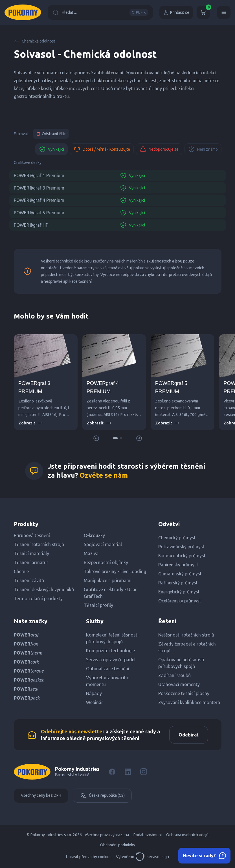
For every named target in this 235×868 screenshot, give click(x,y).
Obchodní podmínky (118, 845)
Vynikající (51, 149)
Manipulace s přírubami (108, 580)
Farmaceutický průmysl (182, 556)
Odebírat (189, 735)
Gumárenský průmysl (180, 574)
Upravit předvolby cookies (89, 857)
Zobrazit (31, 423)
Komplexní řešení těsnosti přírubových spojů (112, 638)
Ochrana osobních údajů (187, 835)
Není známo (203, 149)
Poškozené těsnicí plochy (184, 693)
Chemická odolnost (35, 41)
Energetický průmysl (179, 592)
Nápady (94, 693)
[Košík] (203, 12)
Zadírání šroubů (174, 675)
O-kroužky (94, 535)
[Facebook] (112, 772)
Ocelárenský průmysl (179, 601)
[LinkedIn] (128, 772)
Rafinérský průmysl (178, 583)
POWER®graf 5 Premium (39, 213)
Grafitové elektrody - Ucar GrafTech (110, 593)
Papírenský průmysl (178, 565)
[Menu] (224, 12)
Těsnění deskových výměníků (44, 589)
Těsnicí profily (98, 605)
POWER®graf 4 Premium (39, 200)
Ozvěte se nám (104, 475)
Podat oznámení (148, 835)
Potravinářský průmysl (181, 547)
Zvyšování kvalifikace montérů (189, 702)
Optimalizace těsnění (108, 669)
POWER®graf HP (31, 225)
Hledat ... (100, 12)
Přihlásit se (176, 12)
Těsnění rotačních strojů (39, 544)
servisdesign (152, 857)
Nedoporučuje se (159, 149)
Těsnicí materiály (31, 553)
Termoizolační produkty (38, 598)
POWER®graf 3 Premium (39, 188)
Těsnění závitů (29, 580)
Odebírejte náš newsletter (73, 731)
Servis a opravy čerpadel (111, 660)
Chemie (21, 571)
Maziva (91, 553)
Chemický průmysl (177, 538)
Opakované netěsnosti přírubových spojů (181, 663)
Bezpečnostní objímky (106, 562)
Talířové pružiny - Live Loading (115, 571)
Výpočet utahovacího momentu (108, 681)
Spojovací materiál (103, 544)
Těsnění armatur (31, 562)
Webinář (95, 702)
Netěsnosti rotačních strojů (186, 635)
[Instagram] (144, 772)
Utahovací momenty (179, 684)
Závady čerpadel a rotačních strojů (187, 647)
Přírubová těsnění (32, 535)
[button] (115, 438)
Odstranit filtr (51, 134)
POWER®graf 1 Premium (39, 175)
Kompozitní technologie (110, 651)
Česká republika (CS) (102, 796)
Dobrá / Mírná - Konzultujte (102, 149)
